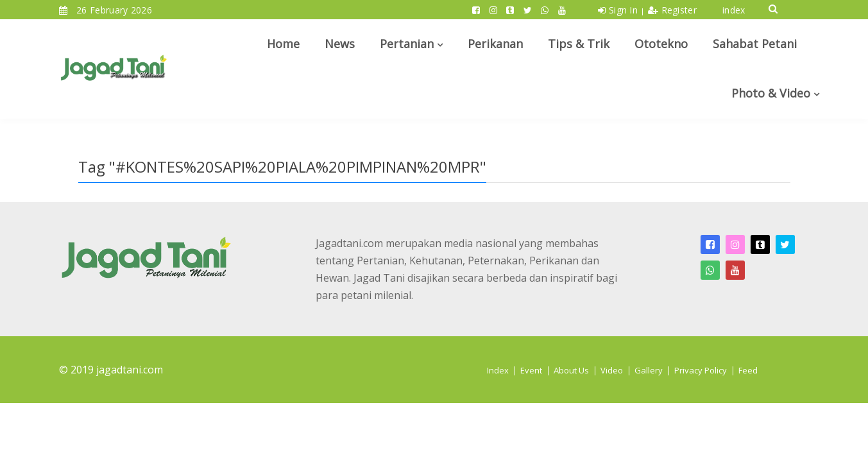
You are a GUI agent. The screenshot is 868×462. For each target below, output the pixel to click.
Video (612, 370)
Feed (748, 370)
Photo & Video (771, 93)
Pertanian (407, 44)
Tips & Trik (579, 44)
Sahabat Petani (755, 44)
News (340, 44)
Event (531, 370)
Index (498, 370)
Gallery (649, 370)
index (734, 10)
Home (283, 44)
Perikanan (495, 44)
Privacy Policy (701, 370)
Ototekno (661, 44)
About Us (571, 370)
